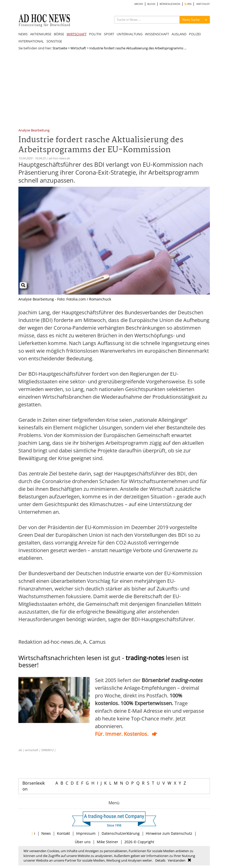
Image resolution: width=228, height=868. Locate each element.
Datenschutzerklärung (121, 833)
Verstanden (177, 860)
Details (160, 860)
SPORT (109, 34)
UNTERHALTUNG (130, 34)
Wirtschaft (78, 48)
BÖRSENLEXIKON (170, 4)
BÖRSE (59, 34)
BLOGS (151, 4)
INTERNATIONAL (31, 41)
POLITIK (95, 34)
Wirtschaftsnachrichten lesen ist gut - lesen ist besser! (104, 661)
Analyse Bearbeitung (34, 131)
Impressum (86, 833)
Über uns (83, 842)
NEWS (23, 34)
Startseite (60, 48)
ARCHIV (139, 4)
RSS (188, 4)
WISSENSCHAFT (157, 34)
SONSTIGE (54, 41)
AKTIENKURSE (41, 34)
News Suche (191, 20)
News (46, 833)
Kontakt (63, 833)
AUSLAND (179, 34)
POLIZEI (195, 34)
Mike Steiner (107, 842)
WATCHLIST (203, 4)
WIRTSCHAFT (77, 34)
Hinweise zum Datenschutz (169, 833)
